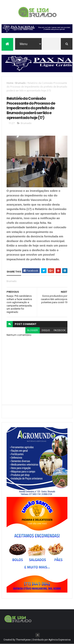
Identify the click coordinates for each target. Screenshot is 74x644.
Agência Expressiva (59, 640)
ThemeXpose (23, 640)
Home (10, 83)
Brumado (21, 83)
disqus (46, 330)
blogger (33, 330)
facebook (60, 330)
